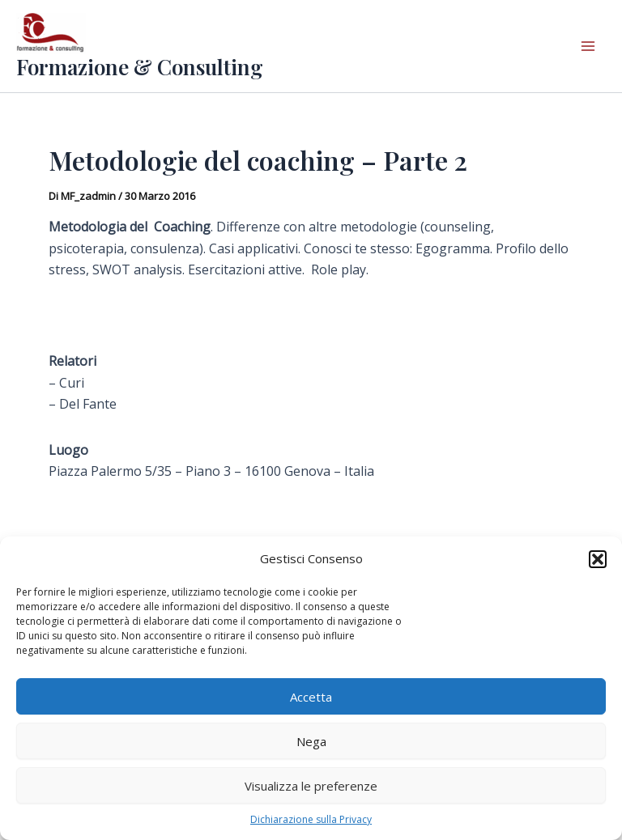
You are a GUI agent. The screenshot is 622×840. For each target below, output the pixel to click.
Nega (311, 741)
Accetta (311, 697)
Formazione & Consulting (140, 67)
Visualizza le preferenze (311, 786)
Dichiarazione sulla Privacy (311, 819)
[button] (598, 559)
